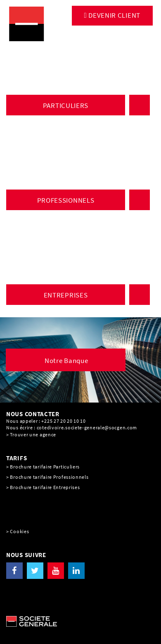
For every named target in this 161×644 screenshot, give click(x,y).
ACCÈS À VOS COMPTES (141, 105)
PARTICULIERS (66, 105)
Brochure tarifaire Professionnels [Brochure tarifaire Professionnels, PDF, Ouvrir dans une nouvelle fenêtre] (49, 477)
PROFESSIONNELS (66, 200)
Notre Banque (66, 361)
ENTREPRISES (66, 295)
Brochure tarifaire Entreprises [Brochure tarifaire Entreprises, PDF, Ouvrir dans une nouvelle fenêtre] (45, 487)
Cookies (19, 531)
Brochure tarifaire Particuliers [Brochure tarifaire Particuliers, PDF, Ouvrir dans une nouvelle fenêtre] (44, 467)
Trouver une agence (33, 434)
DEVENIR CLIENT (114, 15)
